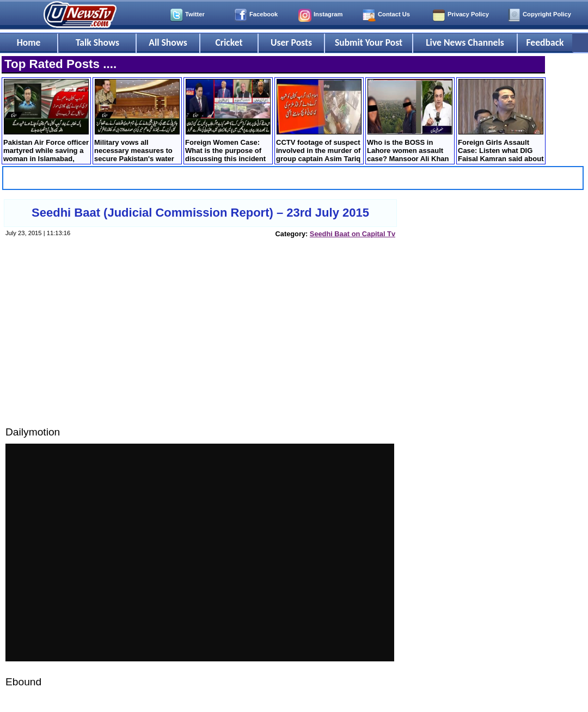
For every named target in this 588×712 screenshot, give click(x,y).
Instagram (328, 14)
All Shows (168, 42)
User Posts (291, 42)
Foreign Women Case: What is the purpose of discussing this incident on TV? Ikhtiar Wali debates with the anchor (228, 122)
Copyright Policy (547, 14)
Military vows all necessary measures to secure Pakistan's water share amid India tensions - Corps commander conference (137, 122)
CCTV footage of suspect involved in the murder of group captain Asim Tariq (319, 121)
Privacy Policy (468, 14)
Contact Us (394, 14)
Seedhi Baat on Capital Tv (353, 234)
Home (29, 42)
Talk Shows (97, 42)
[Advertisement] (200, 342)
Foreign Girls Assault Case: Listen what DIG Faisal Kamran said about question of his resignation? (501, 122)
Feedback (545, 42)
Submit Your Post (369, 42)
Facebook (264, 14)
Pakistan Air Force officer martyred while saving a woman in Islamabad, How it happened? (46, 122)
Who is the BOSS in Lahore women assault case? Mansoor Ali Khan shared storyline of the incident (410, 122)
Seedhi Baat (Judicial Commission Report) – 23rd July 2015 (200, 213)
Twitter (195, 14)
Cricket (229, 42)
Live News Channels (465, 42)
